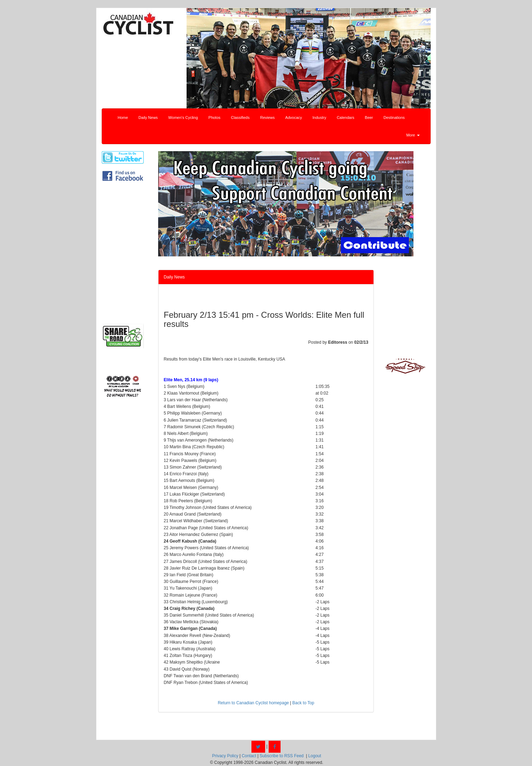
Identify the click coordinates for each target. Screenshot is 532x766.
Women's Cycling (183, 117)
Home (123, 117)
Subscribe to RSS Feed (281, 756)
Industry (319, 117)
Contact (249, 756)
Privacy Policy (225, 756)
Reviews (268, 117)
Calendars (345, 117)
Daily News (148, 117)
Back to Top (303, 703)
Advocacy (294, 117)
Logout (315, 756)
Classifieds (240, 117)
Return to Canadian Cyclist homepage (253, 703)
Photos (214, 117)
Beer (369, 117)
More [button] (413, 135)
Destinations (394, 117)
